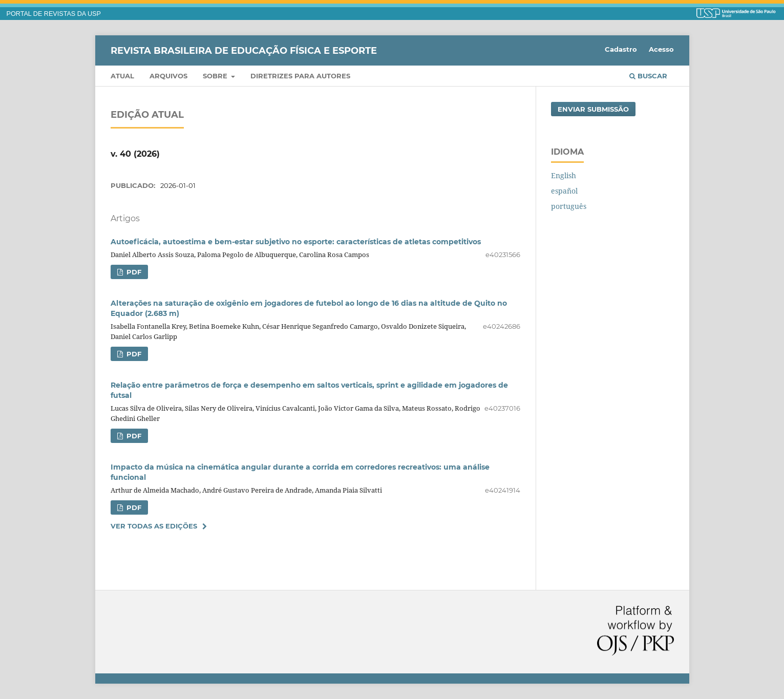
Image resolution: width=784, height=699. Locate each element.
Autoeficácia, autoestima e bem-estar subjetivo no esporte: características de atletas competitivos (296, 242)
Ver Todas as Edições (154, 526)
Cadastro (621, 49)
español (564, 191)
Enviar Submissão (593, 109)
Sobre (216, 76)
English (564, 175)
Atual (122, 76)
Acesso (661, 49)
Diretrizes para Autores (300, 76)
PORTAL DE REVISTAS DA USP (54, 14)
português (569, 206)
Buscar (648, 76)
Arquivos (168, 76)
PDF (133, 272)
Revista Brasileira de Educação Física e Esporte (244, 50)
